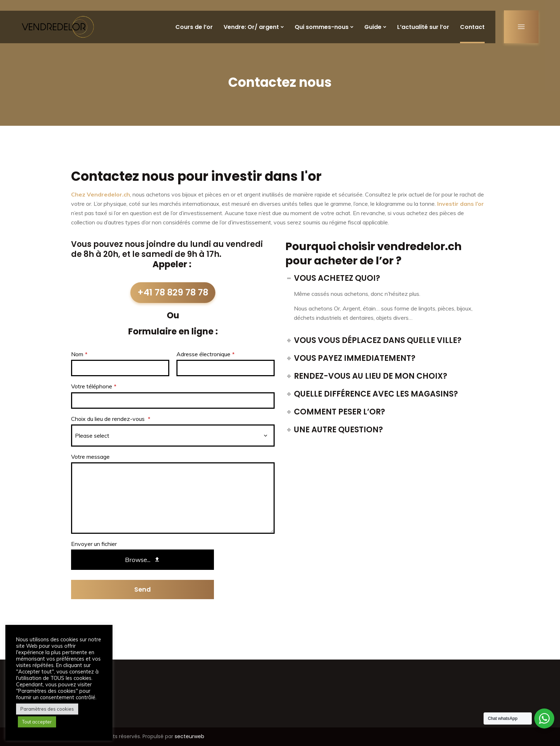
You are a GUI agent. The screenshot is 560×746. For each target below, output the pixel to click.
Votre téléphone (94, 386)
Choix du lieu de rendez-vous (111, 419)
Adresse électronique (206, 354)
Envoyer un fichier (94, 544)
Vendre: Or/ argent (251, 27)
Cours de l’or (194, 27)
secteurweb (189, 736)
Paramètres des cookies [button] (47, 709)
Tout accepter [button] (37, 722)
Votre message (90, 457)
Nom (79, 354)
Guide (373, 27)
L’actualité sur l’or (423, 27)
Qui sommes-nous (322, 27)
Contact (472, 27)
